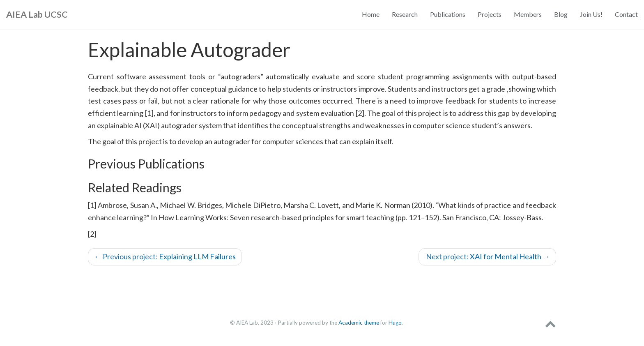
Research (405, 14)
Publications (448, 14)
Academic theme (359, 323)
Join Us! (591, 14)
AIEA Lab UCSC (37, 14)
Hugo (395, 323)
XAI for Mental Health (487, 256)
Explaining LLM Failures (165, 256)
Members (528, 14)
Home (371, 14)
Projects (490, 14)
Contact (626, 14)
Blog (561, 14)
